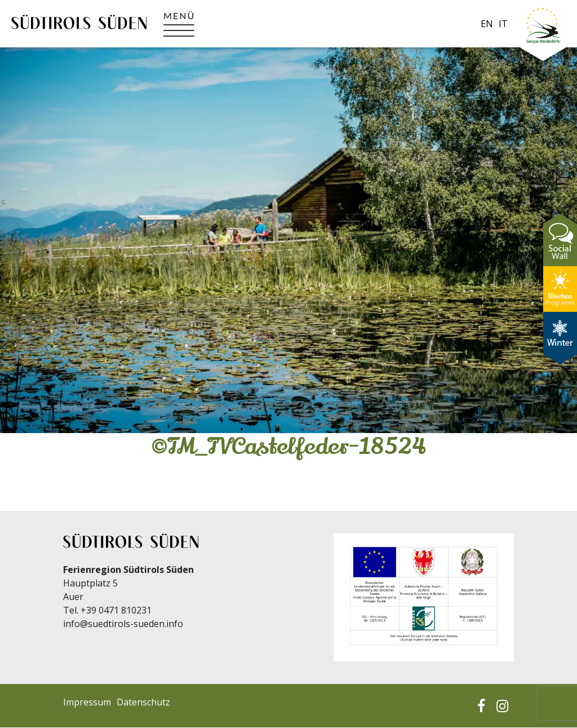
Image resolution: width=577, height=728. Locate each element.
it (503, 24)
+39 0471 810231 (116, 610)
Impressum (87, 702)
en (487, 24)
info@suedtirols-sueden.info (123, 624)
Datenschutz (143, 702)
